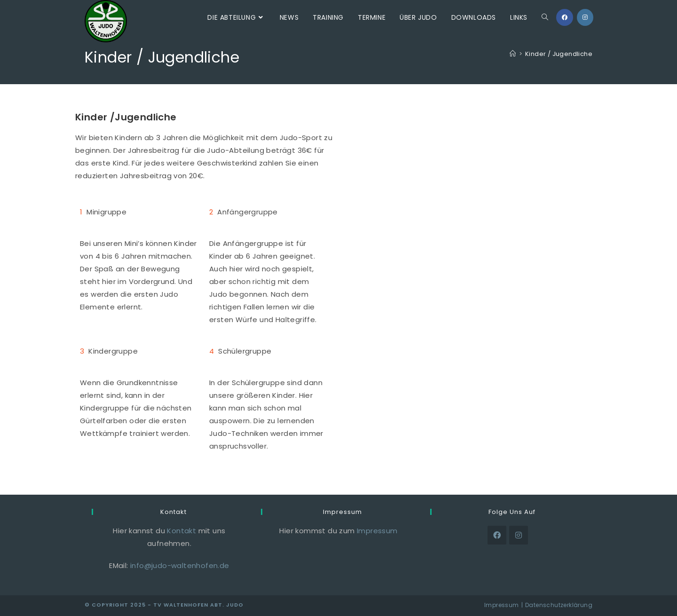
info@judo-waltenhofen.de (180, 565)
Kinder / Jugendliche (559, 54)
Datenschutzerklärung (559, 605)
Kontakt (181, 531)
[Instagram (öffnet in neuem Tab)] (585, 17)
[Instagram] (519, 535)
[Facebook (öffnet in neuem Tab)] (565, 17)
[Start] (513, 54)
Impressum (377, 531)
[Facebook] (497, 535)
